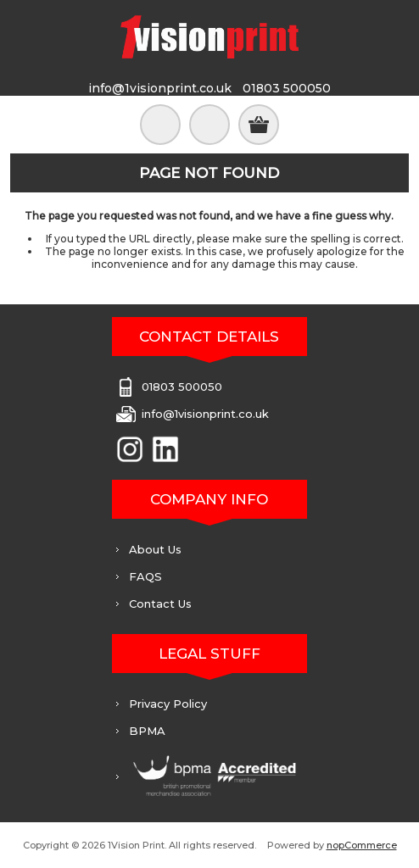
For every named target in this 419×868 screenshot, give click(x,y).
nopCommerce (362, 845)
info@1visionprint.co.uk (160, 88)
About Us (155, 549)
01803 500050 (287, 88)
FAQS (145, 576)
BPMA (147, 731)
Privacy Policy (168, 704)
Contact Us (160, 604)
